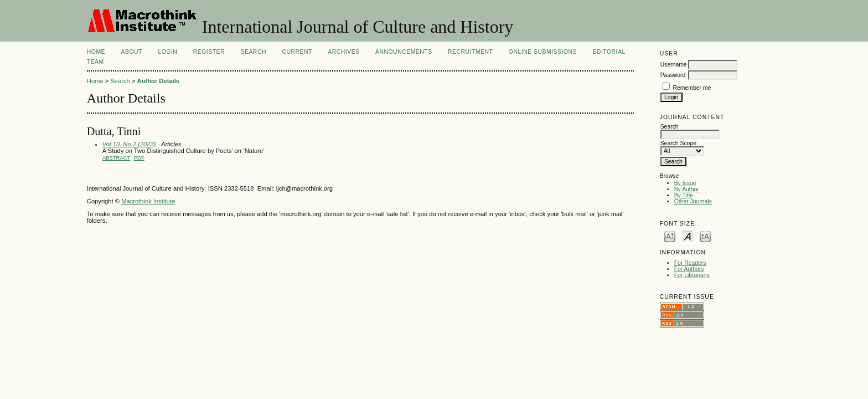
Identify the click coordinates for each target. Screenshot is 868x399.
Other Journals (693, 201)
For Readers (690, 263)
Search (254, 52)
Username (674, 65)
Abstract (117, 158)
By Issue (685, 183)
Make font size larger (705, 236)
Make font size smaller (670, 236)
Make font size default (688, 236)
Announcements (404, 52)
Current (297, 52)
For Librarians (692, 275)
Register (209, 52)
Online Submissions (543, 52)
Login (167, 52)
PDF (139, 158)
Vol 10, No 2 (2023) (129, 144)
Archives (343, 52)
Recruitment (470, 52)
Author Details (158, 81)
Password (673, 75)
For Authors (689, 269)
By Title (684, 195)
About (132, 52)
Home (96, 52)
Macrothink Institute (148, 201)
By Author (687, 189)
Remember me (692, 88)
